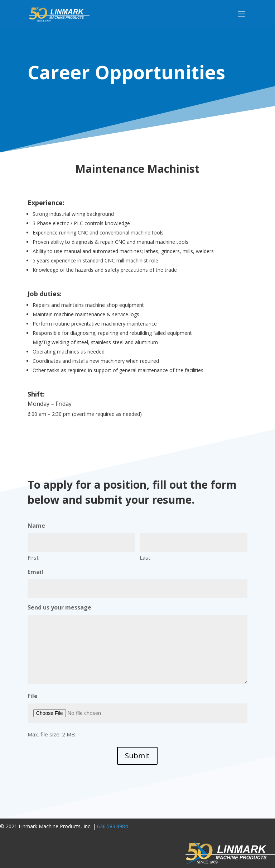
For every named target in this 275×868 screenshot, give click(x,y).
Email (35, 572)
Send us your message (59, 607)
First (33, 558)
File (33, 696)
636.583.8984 (112, 826)
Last (145, 558)
